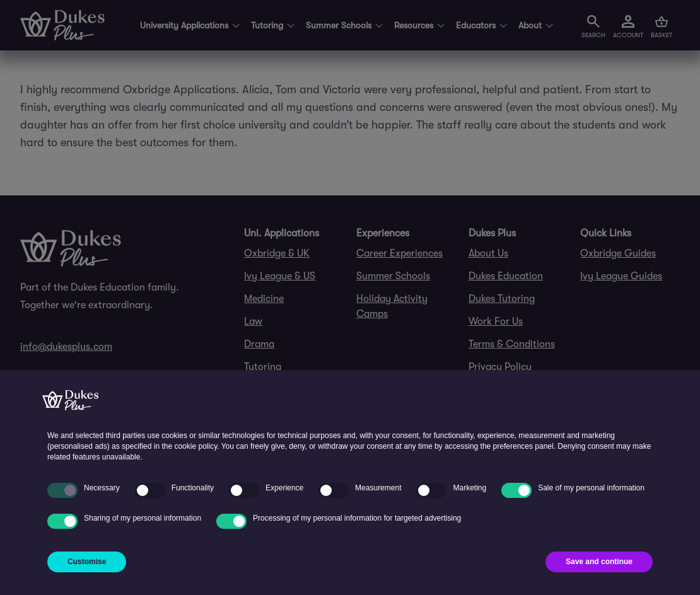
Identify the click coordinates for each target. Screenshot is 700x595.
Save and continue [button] (599, 562)
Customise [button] (87, 562)
